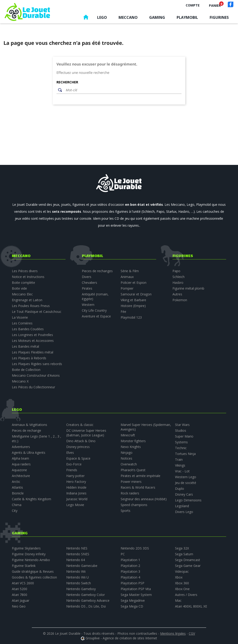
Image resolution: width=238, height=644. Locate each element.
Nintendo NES (77, 548)
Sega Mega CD (132, 606)
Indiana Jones (76, 493)
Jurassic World (77, 499)
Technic (181, 448)
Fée (123, 312)
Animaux (127, 277)
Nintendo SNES (78, 554)
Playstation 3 (130, 571)
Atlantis (17, 487)
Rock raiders (130, 493)
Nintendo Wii (76, 571)
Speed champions (134, 505)
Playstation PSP (132, 583)
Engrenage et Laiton (27, 300)
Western (88, 305)
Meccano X (20, 381)
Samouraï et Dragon (136, 294)
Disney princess (78, 447)
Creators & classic (80, 425)
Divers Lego (184, 512)
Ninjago (127, 453)
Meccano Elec (22, 294)
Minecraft (128, 435)
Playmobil (187, 17)
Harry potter (75, 476)
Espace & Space (78, 458)
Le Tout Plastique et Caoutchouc (37, 312)
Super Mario (184, 436)
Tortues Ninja (185, 454)
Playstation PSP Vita (136, 589)
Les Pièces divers (25, 271)
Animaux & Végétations (30, 425)
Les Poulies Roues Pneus (31, 306)
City (15, 511)
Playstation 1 (130, 560)
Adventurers (21, 447)
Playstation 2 (130, 566)
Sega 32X (182, 548)
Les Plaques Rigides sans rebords (37, 364)
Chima (17, 505)
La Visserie (20, 317)
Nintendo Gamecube (82, 566)
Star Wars (182, 425)
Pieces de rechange (26, 430)
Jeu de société (186, 483)
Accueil (86, 18)
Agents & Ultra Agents (29, 453)
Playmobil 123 (131, 317)
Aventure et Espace (96, 316)
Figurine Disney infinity (29, 554)
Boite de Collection (26, 370)
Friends (72, 470)
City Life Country (94, 310)
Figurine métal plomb (188, 288)
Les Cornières (22, 323)
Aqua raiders (21, 464)
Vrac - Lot (182, 471)
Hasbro (178, 283)
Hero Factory (76, 482)
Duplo (180, 489)
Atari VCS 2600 (23, 583)
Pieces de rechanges (97, 271)
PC (123, 554)
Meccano (128, 17)
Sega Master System (136, 595)
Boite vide (19, 288)
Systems (181, 442)
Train (179, 459)
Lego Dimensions (188, 500)
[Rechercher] (122, 90)
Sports (126, 511)
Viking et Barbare (133, 300)
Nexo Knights (131, 447)
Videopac (182, 571)
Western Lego (186, 477)
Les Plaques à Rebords (29, 358)
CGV (192, 633)
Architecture (21, 476)
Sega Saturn (184, 554)
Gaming (157, 17)
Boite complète (23, 283)
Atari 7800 (20, 595)
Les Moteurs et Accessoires (33, 341)
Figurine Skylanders (26, 548)
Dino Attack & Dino (81, 441)
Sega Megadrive (133, 600)
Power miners (131, 482)
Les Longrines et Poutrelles (32, 335)
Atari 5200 (20, 589)
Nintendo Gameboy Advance (88, 600)
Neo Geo (19, 606)
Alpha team (20, 458)
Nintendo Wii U (78, 577)
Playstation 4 (130, 577)
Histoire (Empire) (133, 306)
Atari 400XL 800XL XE (191, 606)
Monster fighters (133, 441)
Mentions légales (173, 633)
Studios (181, 430)
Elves (70, 453)
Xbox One (182, 589)
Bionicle (18, 493)
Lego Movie (75, 505)
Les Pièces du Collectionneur (33, 387)
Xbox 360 (182, 583)
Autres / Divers (186, 595)
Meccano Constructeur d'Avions (36, 375)
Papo (176, 271)
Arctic (16, 482)
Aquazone (19, 470)
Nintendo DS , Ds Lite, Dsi (86, 606)
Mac (178, 600)
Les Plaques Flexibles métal (33, 352)
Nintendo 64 (76, 560)
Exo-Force (74, 464)
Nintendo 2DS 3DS (135, 548)
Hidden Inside (76, 487)
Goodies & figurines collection (34, 577)
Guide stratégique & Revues (33, 571)
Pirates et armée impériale (140, 476)
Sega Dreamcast (188, 560)
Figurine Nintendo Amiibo (31, 560)
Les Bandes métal (25, 346)
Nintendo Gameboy (81, 589)
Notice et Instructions (28, 277)
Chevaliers (89, 283)
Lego (102, 17)
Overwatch (129, 464)
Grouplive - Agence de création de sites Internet (121, 638)
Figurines (219, 17)
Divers (87, 277)
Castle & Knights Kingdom (31, 499)
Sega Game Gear (188, 566)
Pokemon (180, 300)
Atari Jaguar (21, 600)
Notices (126, 458)
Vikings (180, 465)
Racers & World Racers (138, 487)
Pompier (127, 288)
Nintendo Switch (79, 583)
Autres (177, 294)
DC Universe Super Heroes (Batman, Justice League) (86, 433)
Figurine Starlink (24, 566)
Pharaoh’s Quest (133, 470)
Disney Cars (184, 494)
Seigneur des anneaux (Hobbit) (144, 499)
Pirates (87, 288)
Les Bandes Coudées (28, 329)
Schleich (178, 277)
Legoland (182, 506)
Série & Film (130, 271)
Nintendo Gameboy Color (86, 595)
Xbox (179, 577)
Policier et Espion (134, 283)
